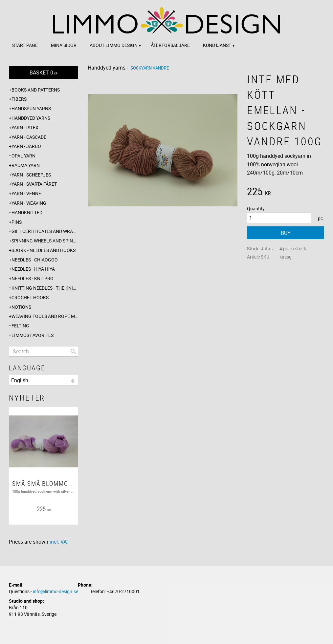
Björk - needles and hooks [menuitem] (44, 250)
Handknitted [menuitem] (27, 212)
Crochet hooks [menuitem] (30, 297)
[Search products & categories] (44, 351)
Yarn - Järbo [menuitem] (26, 146)
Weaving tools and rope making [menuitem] (45, 316)
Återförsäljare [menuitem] (170, 45)
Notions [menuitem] (21, 307)
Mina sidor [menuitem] (64, 45)
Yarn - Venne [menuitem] (26, 193)
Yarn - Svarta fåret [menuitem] (34, 184)
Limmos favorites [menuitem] (33, 335)
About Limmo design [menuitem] (114, 45)
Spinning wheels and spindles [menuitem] (45, 241)
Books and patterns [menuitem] (36, 90)
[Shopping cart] (44, 73)
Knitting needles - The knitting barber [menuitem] (45, 288)
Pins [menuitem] (17, 222)
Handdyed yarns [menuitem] (31, 118)
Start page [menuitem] (25, 45)
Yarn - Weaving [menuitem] (29, 203)
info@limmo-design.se (55, 591)
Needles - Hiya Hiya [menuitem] (33, 269)
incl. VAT (60, 542)
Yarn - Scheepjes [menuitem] (31, 175)
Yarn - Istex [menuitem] (25, 127)
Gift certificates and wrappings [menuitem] (45, 231)
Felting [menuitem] (20, 326)
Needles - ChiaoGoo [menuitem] (35, 260)
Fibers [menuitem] (19, 99)
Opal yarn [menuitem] (23, 156)
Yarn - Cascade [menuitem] (29, 137)
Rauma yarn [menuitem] (26, 165)
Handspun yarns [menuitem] (31, 108)
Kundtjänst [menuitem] (217, 45)
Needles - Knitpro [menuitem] (33, 278)
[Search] (73, 351)
